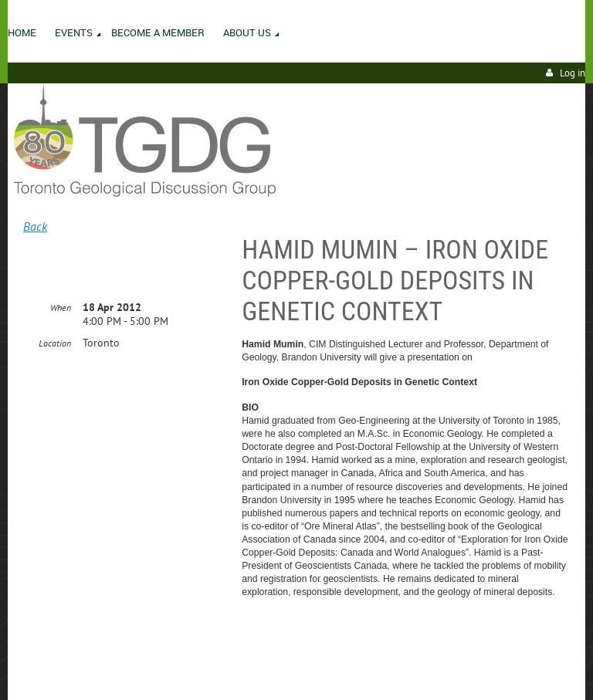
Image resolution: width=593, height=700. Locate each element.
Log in (573, 73)
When (61, 308)
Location (55, 343)
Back (35, 226)
